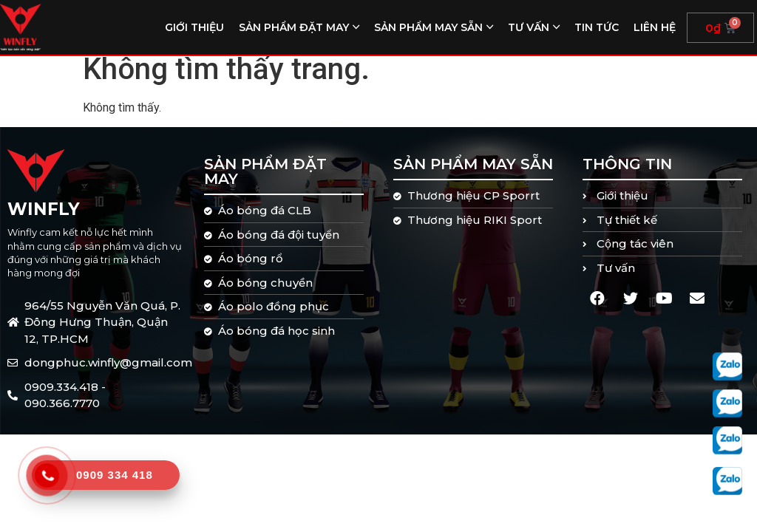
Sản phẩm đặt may (294, 27)
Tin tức (597, 27)
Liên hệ (655, 27)
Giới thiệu (194, 27)
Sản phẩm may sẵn (428, 27)
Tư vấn (529, 27)
